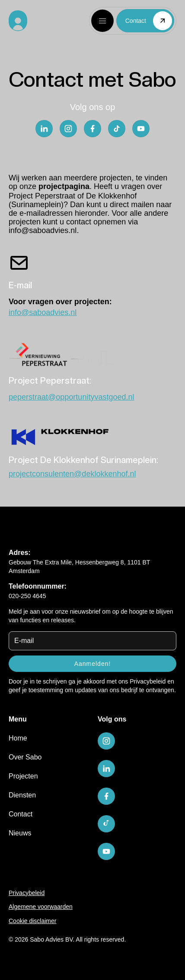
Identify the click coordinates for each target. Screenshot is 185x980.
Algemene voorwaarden (41, 907)
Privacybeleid (148, 681)
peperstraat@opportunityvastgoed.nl (71, 397)
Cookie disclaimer (32, 921)
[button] (102, 21)
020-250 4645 (27, 596)
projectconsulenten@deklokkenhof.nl (72, 474)
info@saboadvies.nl (43, 230)
